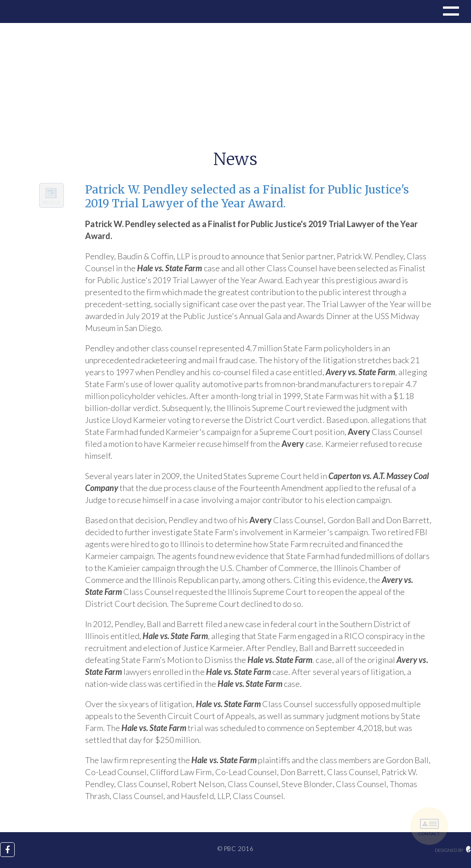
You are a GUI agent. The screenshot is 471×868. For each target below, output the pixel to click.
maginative (468, 849)
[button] (450, 12)
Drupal (38, 11)
